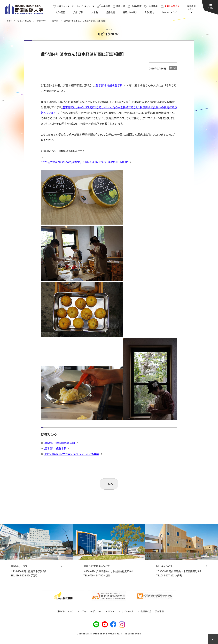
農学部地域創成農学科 (109, 85)
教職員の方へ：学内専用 (152, 611)
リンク (111, 611)
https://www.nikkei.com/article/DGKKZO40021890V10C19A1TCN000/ (84, 162)
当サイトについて (65, 611)
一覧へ (109, 484)
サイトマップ (127, 611)
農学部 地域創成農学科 (60, 443)
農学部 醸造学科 (56, 448)
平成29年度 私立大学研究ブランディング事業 (72, 454)
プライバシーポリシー (91, 611)
